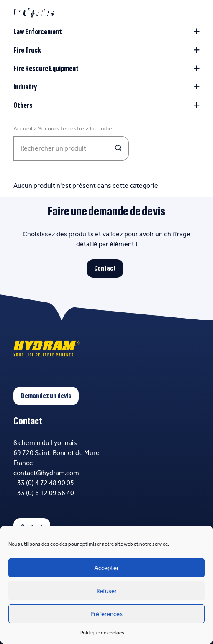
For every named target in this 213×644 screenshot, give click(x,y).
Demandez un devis (46, 396)
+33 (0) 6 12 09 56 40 (44, 493)
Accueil (23, 129)
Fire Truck (106, 50)
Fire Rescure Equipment (106, 69)
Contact (105, 268)
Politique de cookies (102, 633)
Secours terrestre (61, 129)
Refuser (106, 591)
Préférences (106, 614)
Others (106, 105)
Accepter (106, 568)
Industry (106, 87)
